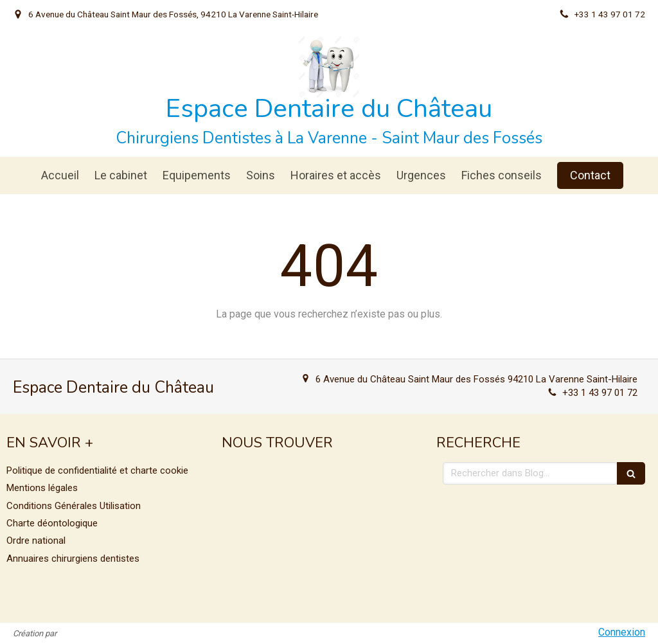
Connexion (622, 632)
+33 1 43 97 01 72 (600, 393)
